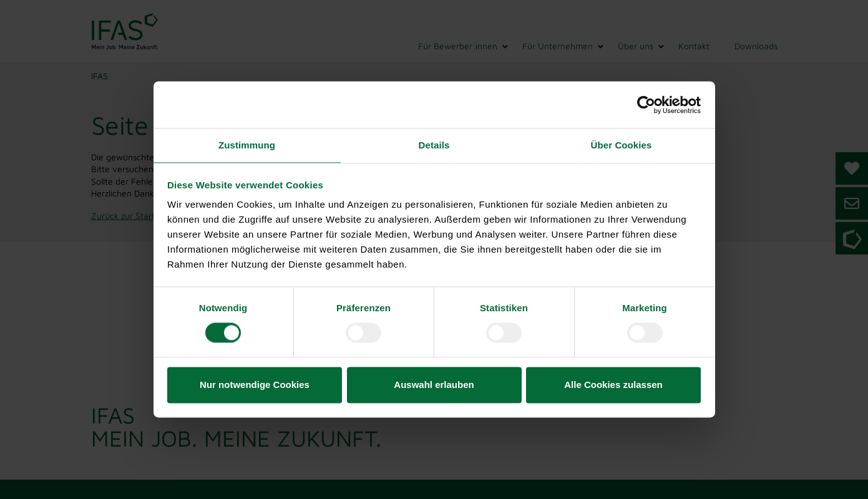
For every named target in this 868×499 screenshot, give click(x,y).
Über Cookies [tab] (622, 145)
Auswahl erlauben (434, 385)
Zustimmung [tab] (247, 145)
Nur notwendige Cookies (255, 385)
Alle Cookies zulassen (613, 385)
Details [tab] (434, 145)
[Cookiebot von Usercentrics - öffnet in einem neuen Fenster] (646, 105)
